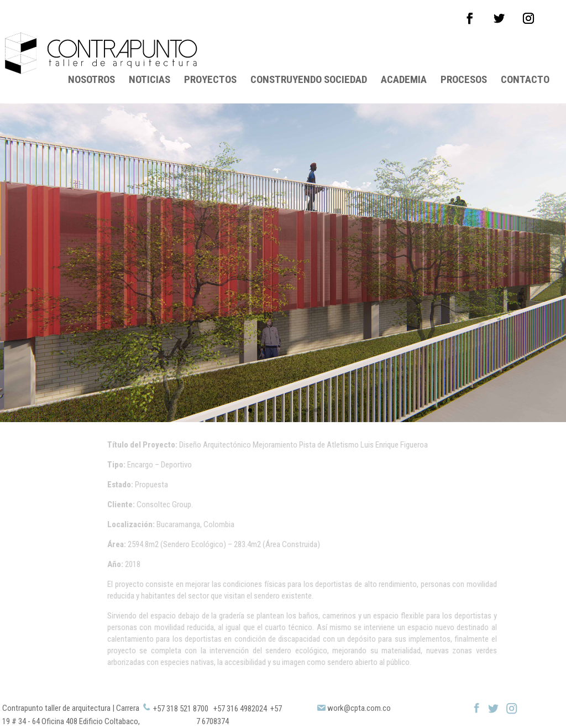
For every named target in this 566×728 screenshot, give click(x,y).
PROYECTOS (210, 54)
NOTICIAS (150, 54)
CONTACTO (525, 54)
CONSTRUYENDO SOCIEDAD (309, 54)
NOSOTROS (91, 54)
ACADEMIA (404, 54)
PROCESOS (464, 54)
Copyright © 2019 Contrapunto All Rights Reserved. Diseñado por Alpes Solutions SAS (283, 720)
